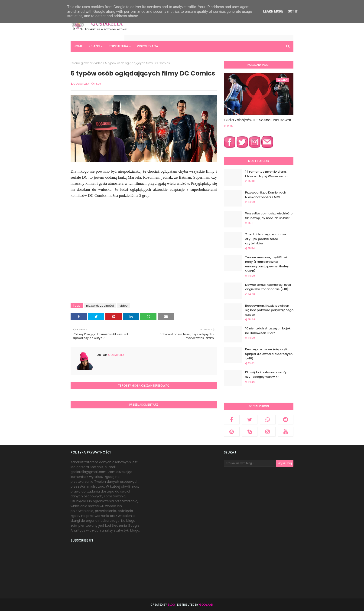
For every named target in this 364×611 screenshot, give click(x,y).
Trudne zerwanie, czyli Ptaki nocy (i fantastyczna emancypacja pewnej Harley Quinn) (267, 264)
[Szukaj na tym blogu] (250, 463)
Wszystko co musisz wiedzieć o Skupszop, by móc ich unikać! (269, 216)
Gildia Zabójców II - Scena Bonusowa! (257, 120)
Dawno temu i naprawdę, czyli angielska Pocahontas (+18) (268, 287)
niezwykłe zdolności (100, 306)
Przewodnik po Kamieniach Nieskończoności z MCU (266, 195)
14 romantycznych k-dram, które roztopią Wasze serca (266, 174)
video (98, 63)
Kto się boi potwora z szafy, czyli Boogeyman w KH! (266, 375)
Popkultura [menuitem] (118, 46)
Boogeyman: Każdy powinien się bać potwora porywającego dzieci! (269, 310)
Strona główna (81, 63)
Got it (293, 11)
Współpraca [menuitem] (148, 46)
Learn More (273, 11)
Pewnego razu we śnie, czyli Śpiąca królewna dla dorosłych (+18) (269, 354)
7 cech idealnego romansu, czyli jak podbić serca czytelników (266, 239)
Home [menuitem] (78, 46)
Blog (171, 605)
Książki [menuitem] (94, 46)
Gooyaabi (206, 605)
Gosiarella (81, 84)
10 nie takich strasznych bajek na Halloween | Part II (268, 331)
